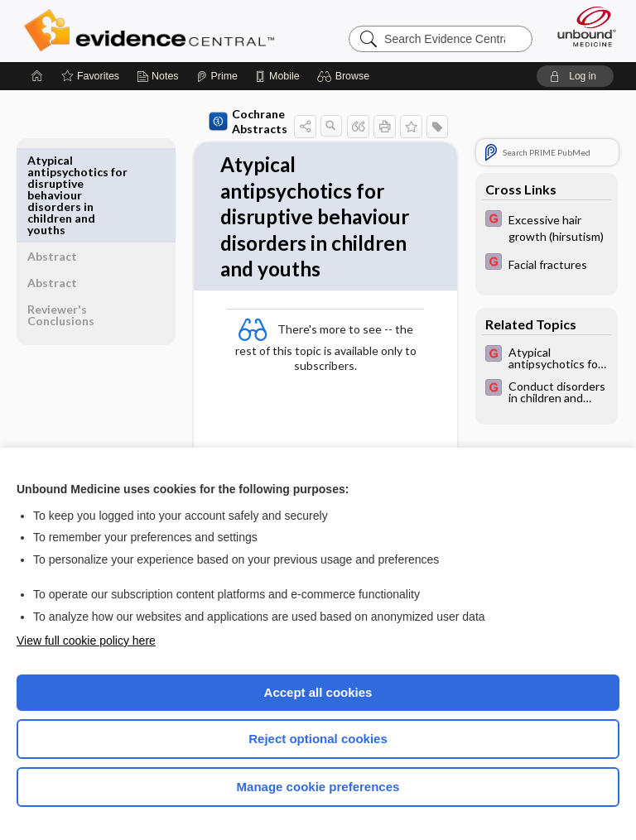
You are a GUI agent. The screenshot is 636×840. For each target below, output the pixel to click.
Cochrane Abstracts (213, 121)
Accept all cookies (318, 692)
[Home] (37, 76)
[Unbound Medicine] (581, 26)
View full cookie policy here (86, 641)
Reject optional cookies (318, 739)
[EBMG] (547, 227)
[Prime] (217, 76)
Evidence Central (153, 31)
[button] (346, 76)
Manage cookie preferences (318, 787)
